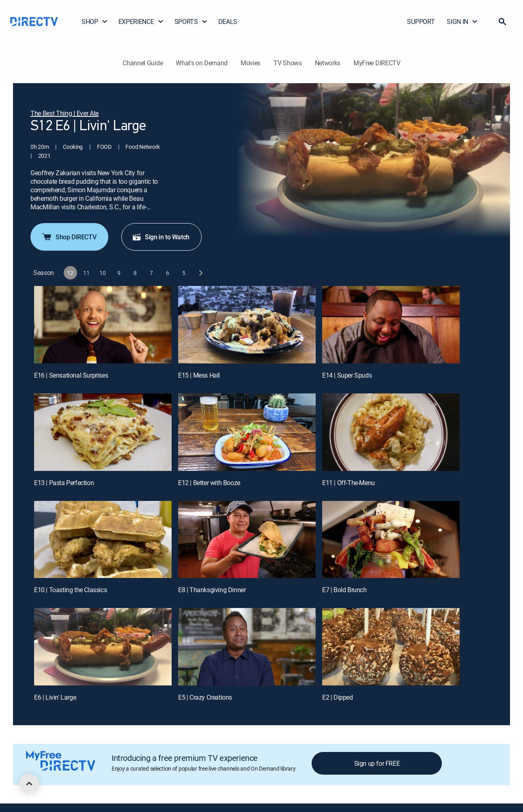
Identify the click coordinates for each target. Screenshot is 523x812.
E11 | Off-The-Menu (349, 491)
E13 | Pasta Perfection (64, 491)
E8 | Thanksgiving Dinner (212, 598)
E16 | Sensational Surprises (71, 384)
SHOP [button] (95, 21)
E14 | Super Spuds (347, 384)
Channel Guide (143, 63)
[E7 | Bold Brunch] (391, 548)
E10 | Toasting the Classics (70, 598)
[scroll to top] (29, 784)
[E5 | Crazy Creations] (247, 655)
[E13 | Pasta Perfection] (103, 441)
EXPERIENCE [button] (141, 21)
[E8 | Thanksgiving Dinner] (247, 548)
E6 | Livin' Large (55, 706)
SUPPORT (421, 21)
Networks (328, 63)
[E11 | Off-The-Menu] (391, 441)
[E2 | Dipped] (391, 655)
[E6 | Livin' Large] (103, 655)
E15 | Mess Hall (199, 384)
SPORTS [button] (191, 21)
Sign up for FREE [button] (377, 772)
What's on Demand (202, 63)
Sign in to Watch (161, 245)
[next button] (200, 281)
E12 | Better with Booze (209, 491)
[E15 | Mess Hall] (247, 333)
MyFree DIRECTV (377, 63)
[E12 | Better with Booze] (247, 441)
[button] (502, 21)
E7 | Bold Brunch (344, 598)
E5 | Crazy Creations (205, 706)
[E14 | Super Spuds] (391, 333)
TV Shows (287, 63)
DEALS (228, 21)
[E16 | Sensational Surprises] (103, 333)
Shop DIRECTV (69, 245)
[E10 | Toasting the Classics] (103, 548)
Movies (251, 63)
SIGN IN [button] (462, 21)
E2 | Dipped (338, 706)
